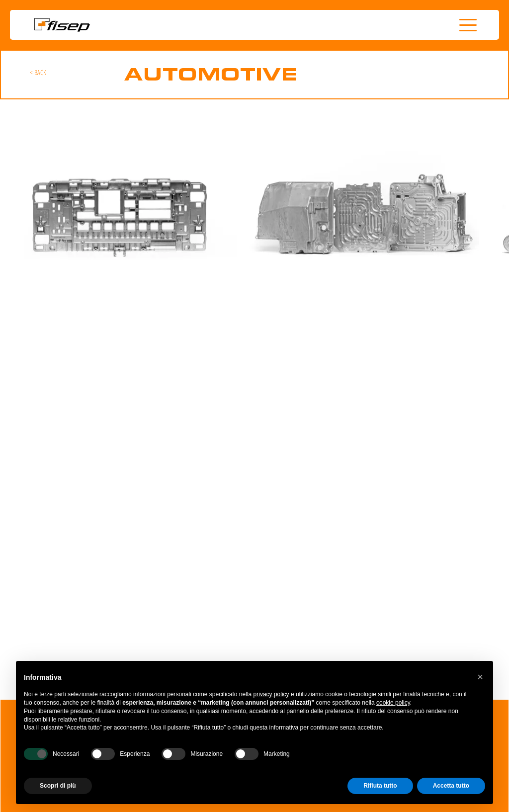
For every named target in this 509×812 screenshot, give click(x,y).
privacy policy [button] (271, 694)
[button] (468, 25)
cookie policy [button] (393, 703)
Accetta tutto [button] (451, 786)
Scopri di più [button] (58, 786)
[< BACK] (38, 73)
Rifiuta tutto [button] (380, 786)
